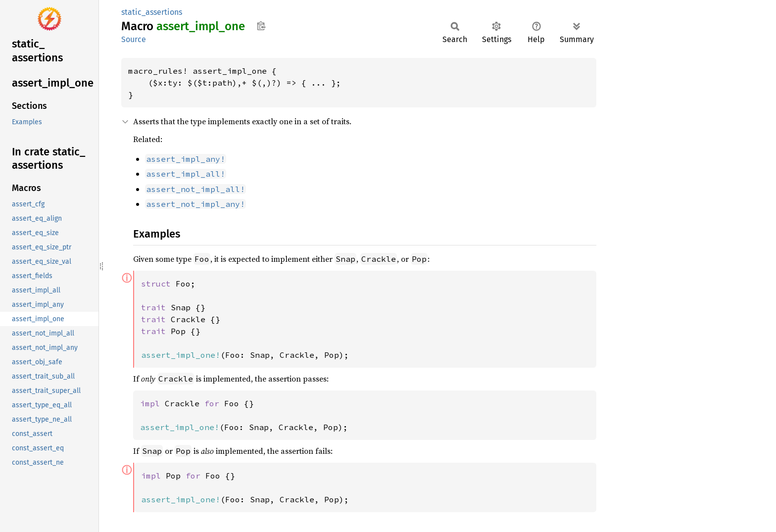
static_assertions (152, 12)
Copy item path (261, 26)
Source (134, 39)
